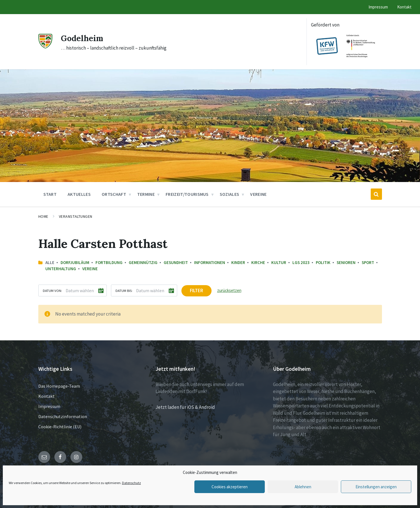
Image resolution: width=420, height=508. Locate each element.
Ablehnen (303, 487)
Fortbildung (109, 262)
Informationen (210, 262)
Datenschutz (131, 483)
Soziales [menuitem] (230, 194)
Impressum (49, 406)
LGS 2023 (301, 262)
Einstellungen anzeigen (376, 487)
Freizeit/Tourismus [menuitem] (187, 194)
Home (43, 216)
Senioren (346, 262)
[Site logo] (45, 47)
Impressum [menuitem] (378, 7)
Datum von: (52, 290)
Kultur (279, 262)
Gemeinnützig (143, 262)
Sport (368, 262)
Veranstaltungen (76, 216)
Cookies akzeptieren (230, 487)
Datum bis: (124, 290)
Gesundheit (176, 262)
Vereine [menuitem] (258, 194)
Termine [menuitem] (146, 194)
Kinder (238, 262)
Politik (323, 262)
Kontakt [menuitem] (404, 7)
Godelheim (83, 38)
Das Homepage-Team (59, 386)
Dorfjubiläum (75, 262)
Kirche (258, 262)
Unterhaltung (61, 269)
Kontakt (46, 396)
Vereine (90, 269)
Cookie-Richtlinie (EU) (60, 427)
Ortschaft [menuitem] (114, 194)
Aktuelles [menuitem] (79, 194)
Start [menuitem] (50, 194)
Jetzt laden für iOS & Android (185, 407)
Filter (196, 290)
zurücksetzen (229, 290)
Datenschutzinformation (63, 416)
